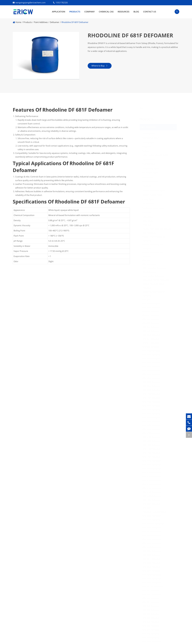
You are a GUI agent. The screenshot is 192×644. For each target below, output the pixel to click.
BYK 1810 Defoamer (152, 390)
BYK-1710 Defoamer (152, 492)
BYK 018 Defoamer (152, 347)
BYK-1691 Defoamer (152, 520)
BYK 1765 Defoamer (152, 441)
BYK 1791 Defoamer (152, 414)
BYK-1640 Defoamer (152, 547)
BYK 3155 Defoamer (152, 355)
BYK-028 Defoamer (152, 606)
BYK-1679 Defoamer (152, 532)
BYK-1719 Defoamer (152, 484)
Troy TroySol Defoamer (154, 276)
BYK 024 (147, 260)
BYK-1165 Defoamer (152, 583)
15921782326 (62, 3)
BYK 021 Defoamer (152, 339)
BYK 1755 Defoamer (152, 308)
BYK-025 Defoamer (152, 618)
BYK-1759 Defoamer (152, 449)
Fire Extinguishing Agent (154, 208)
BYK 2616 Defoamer (152, 366)
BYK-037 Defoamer (152, 602)
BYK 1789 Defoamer (152, 418)
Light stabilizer (150, 159)
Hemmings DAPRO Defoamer (157, 280)
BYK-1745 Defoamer (152, 465)
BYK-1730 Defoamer (152, 473)
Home (18, 22)
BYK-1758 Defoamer (152, 453)
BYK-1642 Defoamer (152, 539)
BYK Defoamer (150, 264)
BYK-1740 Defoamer (152, 469)
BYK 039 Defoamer (152, 323)
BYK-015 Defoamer (152, 626)
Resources (123, 12)
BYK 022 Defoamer (152, 327)
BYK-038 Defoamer (152, 598)
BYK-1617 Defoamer (152, 559)
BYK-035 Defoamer (152, 614)
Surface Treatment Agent (154, 190)
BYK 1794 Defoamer (152, 410)
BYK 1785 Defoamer (152, 425)
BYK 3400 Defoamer (152, 351)
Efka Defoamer (150, 272)
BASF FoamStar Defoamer (155, 268)
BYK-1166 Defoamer (152, 579)
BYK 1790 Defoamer (152, 304)
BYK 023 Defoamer (152, 331)
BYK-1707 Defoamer (152, 500)
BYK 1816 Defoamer (152, 378)
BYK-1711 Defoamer (152, 488)
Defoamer (55, 22)
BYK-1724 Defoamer (152, 476)
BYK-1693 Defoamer (152, 504)
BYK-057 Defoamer (152, 590)
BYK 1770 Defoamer (152, 437)
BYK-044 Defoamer (152, 610)
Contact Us (150, 12)
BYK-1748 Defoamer (152, 461)
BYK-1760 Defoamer (152, 445)
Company (90, 12)
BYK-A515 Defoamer (152, 642)
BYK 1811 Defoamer (152, 386)
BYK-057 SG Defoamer (153, 587)
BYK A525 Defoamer (152, 335)
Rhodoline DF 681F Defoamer (75, 22)
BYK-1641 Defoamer (152, 543)
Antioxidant (148, 177)
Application (59, 12)
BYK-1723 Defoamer (152, 480)
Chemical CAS (106, 12)
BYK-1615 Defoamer (152, 567)
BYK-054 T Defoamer (153, 594)
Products (75, 12)
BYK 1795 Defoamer (152, 406)
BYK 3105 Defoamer (152, 363)
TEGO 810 (148, 225)
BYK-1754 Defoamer (152, 457)
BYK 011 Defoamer (152, 343)
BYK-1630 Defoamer (152, 555)
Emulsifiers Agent (151, 173)
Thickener (147, 186)
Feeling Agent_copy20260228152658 (156, 153)
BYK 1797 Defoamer (152, 398)
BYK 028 (147, 300)
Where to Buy (99, 66)
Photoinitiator (149, 164)
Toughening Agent (151, 168)
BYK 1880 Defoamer (152, 370)
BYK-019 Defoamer (152, 638)
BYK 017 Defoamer (152, 315)
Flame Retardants (151, 182)
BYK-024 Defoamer (152, 622)
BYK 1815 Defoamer (152, 382)
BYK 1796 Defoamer (152, 402)
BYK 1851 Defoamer (152, 374)
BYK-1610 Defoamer (152, 575)
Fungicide (147, 147)
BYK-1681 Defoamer (152, 528)
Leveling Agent (150, 133)
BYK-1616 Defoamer (152, 563)
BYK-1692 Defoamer (152, 516)
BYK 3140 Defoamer (152, 359)
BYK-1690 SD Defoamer (154, 524)
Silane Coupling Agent (153, 195)
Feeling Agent (149, 142)
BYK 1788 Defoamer (152, 421)
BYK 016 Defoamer (152, 311)
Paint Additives (41, 22)
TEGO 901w (148, 217)
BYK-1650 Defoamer (152, 535)
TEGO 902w (148, 221)
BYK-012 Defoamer (152, 634)
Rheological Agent (151, 138)
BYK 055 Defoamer (152, 319)
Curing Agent (149, 199)
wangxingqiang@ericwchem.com (30, 3)
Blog (136, 12)
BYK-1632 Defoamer (152, 551)
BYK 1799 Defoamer (152, 394)
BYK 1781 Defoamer (152, 429)
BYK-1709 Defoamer (152, 496)
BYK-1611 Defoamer (152, 571)
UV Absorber (149, 204)
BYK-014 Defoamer (152, 630)
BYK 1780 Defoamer (152, 433)
